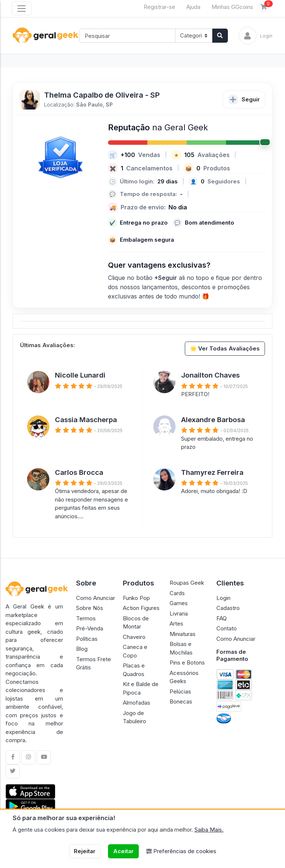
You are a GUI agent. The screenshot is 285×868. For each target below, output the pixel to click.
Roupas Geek (187, 583)
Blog (82, 649)
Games (179, 603)
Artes (176, 624)
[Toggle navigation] (22, 9)
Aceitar (123, 851)
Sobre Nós (90, 608)
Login (223, 598)
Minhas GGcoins (232, 7)
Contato (227, 628)
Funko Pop (136, 598)
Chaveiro (134, 637)
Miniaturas (183, 634)
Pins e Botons (187, 663)
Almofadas (137, 703)
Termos (86, 618)
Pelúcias (180, 691)
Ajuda (193, 7)
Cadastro (228, 608)
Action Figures (141, 608)
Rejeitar (85, 851)
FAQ (222, 618)
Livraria (179, 614)
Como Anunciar (96, 598)
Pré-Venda (90, 628)
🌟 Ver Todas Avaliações (225, 348)
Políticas (87, 639)
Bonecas (181, 701)
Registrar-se (159, 7)
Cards (177, 593)
